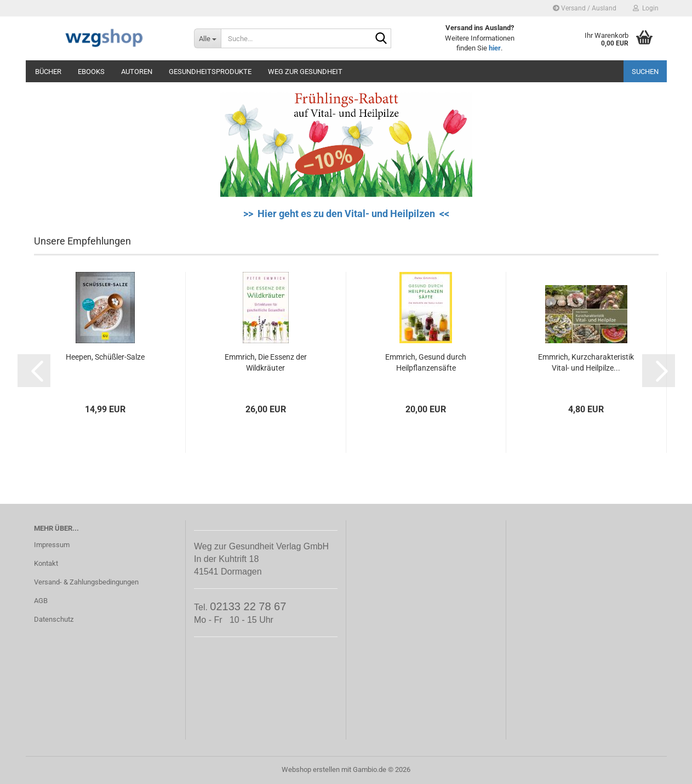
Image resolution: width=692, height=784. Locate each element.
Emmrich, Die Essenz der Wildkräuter (266, 362)
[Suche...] (207, 38)
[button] (34, 371)
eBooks (91, 72)
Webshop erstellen (311, 769)
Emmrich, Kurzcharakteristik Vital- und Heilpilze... (586, 362)
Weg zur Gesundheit (305, 72)
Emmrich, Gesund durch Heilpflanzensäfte (426, 362)
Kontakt (46, 563)
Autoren (137, 72)
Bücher (48, 72)
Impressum (52, 545)
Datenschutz (54, 619)
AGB (41, 601)
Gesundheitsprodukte (210, 72)
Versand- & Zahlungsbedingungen (86, 582)
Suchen (645, 72)
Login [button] (646, 8)
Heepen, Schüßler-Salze (105, 357)
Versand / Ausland (585, 8)
